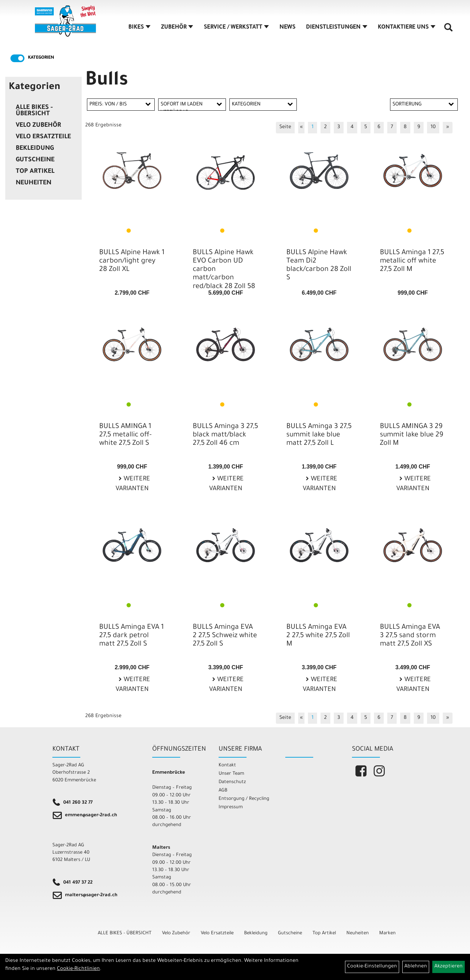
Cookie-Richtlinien (78, 969)
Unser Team (231, 774)
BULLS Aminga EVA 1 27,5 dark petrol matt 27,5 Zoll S (131, 636)
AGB (223, 791)
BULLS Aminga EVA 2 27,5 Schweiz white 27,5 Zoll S (225, 636)
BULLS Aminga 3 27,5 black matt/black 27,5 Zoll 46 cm (225, 435)
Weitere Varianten (133, 484)
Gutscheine (35, 160)
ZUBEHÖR (177, 28)
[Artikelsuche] (448, 30)
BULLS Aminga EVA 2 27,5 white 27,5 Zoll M (318, 636)
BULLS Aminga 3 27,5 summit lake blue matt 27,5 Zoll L (319, 435)
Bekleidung (35, 149)
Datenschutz (232, 782)
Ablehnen (416, 967)
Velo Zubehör (38, 126)
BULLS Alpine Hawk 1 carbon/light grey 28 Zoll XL (132, 261)
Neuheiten (34, 183)
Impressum (231, 807)
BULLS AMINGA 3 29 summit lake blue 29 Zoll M (412, 435)
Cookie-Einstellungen (372, 967)
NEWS (287, 28)
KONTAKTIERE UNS (407, 28)
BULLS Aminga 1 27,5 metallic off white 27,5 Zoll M (412, 261)
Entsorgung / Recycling (244, 799)
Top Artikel (35, 172)
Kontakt (227, 765)
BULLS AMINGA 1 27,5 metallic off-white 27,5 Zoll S (125, 435)
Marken (387, 933)
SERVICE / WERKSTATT (236, 28)
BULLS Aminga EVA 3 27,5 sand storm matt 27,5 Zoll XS (410, 636)
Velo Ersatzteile (43, 137)
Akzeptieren (449, 967)
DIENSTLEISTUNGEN (336, 28)
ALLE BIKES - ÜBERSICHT (34, 111)
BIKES (140, 28)
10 (433, 127)
